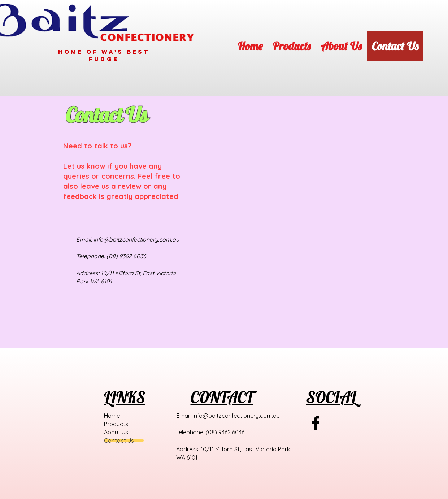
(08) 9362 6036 (126, 256)
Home (112, 416)
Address (87, 273)
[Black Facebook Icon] (316, 423)
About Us (116, 432)
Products (116, 424)
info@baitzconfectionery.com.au (136, 239)
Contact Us (119, 441)
